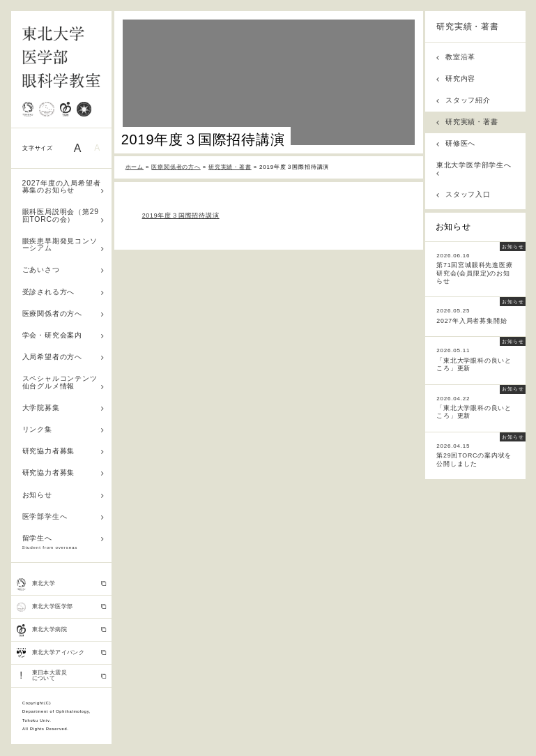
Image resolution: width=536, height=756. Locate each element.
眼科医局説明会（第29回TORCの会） (63, 216)
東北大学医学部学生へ (474, 169)
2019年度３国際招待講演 (181, 216)
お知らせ (63, 495)
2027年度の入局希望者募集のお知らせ (63, 187)
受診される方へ (63, 292)
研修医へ (456, 143)
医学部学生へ (63, 516)
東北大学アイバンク (62, 653)
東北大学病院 (62, 630)
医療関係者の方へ (63, 313)
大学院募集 (63, 408)
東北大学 (62, 584)
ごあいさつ (63, 270)
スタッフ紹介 (464, 100)
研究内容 (456, 78)
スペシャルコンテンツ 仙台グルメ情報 (64, 382)
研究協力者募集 (63, 451)
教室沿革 (456, 57)
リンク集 (63, 429)
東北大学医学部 (62, 607)
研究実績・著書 (468, 27)
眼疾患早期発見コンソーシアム (63, 245)
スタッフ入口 (464, 194)
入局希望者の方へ (63, 357)
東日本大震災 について (62, 675)
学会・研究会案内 (63, 335)
